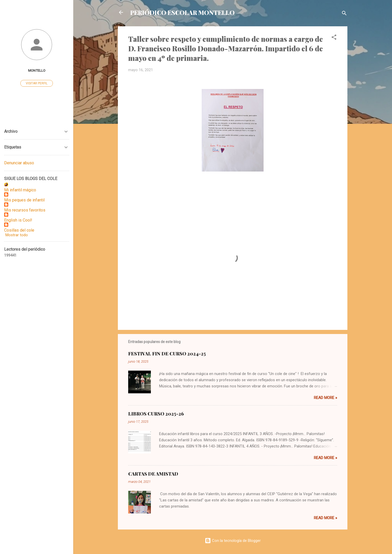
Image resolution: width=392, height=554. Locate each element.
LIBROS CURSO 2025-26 (156, 414)
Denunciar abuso (19, 163)
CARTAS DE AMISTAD (153, 474)
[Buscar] (344, 14)
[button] (334, 38)
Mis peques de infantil (24, 200)
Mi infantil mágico (20, 190)
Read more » (325, 398)
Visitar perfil (37, 83)
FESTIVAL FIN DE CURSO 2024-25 (167, 354)
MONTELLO (37, 70)
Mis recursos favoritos (25, 210)
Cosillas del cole (19, 230)
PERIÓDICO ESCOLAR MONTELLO (182, 12)
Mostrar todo (17, 235)
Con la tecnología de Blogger (233, 541)
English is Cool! (18, 220)
